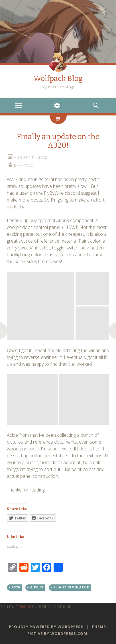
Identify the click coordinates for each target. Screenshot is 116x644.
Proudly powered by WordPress (46, 627)
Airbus (37, 587)
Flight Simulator (71, 587)
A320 (16, 587)
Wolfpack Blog (58, 79)
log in (26, 606)
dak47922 (24, 165)
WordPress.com (69, 633)
